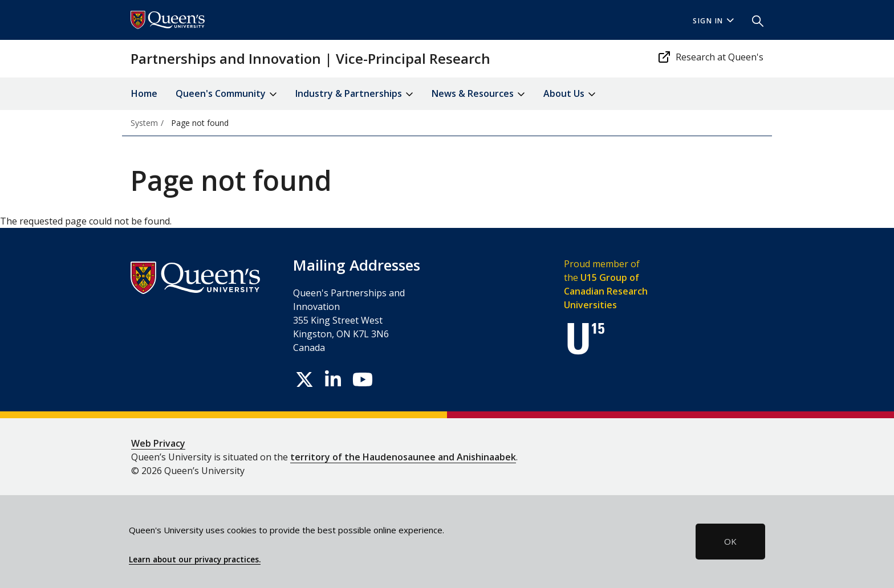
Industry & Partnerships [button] (354, 94)
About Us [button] (570, 94)
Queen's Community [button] (226, 94)
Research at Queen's (710, 57)
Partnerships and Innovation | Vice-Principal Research (310, 58)
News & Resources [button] (478, 94)
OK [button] (730, 541)
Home (144, 93)
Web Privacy (158, 443)
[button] (753, 20)
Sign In (713, 21)
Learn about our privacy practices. (195, 560)
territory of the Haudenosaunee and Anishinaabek (403, 457)
